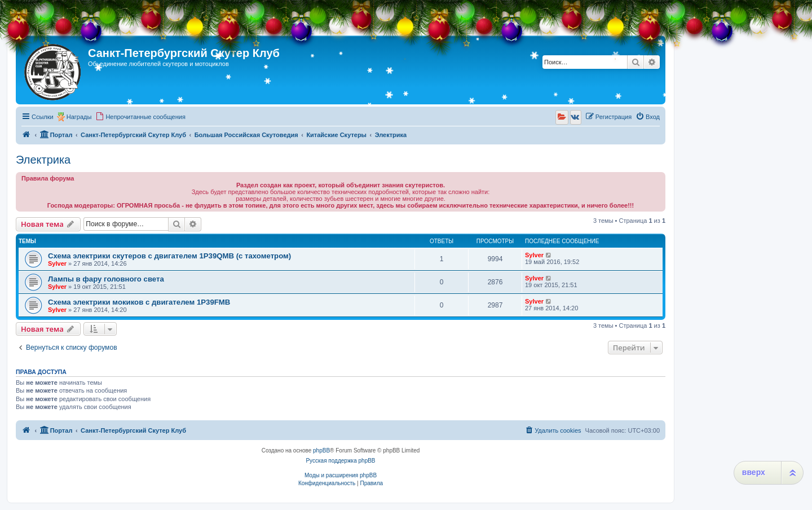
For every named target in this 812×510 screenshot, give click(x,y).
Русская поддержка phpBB (340, 461)
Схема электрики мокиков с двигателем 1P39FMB (139, 302)
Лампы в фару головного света (106, 279)
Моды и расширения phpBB (341, 475)
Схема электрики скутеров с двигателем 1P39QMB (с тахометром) (169, 256)
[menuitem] (140, 117)
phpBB (321, 450)
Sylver (57, 263)
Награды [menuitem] (79, 117)
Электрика (43, 160)
